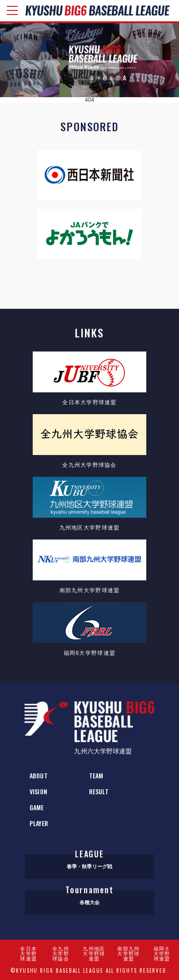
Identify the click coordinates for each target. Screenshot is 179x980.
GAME (37, 807)
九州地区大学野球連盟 (94, 954)
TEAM (96, 775)
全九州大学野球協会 (61, 954)
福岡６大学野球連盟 (162, 954)
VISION (38, 791)
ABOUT (39, 775)
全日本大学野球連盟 (28, 954)
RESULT (99, 791)
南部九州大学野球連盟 (128, 954)
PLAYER (39, 823)
